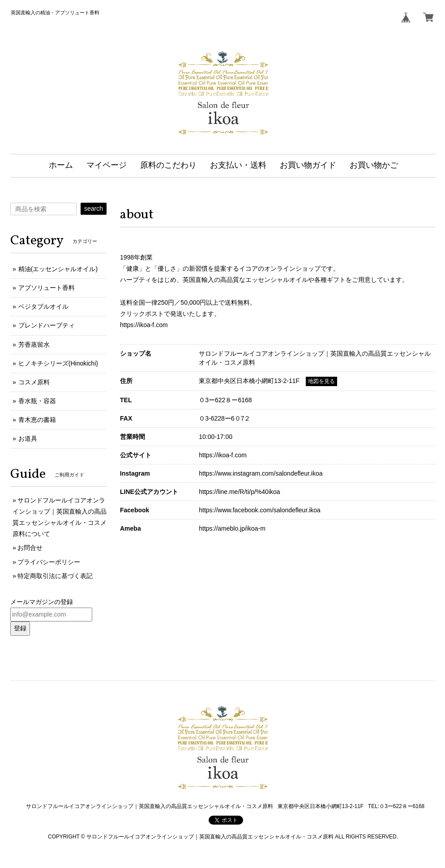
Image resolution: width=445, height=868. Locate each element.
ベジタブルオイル (43, 306)
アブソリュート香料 (47, 288)
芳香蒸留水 (34, 345)
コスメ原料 (34, 382)
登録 (20, 628)
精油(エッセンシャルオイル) (58, 269)
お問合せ (30, 548)
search (94, 208)
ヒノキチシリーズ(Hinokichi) (58, 363)
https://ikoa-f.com (144, 325)
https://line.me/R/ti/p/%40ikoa (239, 492)
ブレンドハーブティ (47, 325)
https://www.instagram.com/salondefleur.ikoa (261, 473)
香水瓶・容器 (37, 401)
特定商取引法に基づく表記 (55, 576)
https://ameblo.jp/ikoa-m (232, 528)
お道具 (28, 438)
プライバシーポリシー (49, 562)
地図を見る (321, 381)
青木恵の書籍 (37, 420)
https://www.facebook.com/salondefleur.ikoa (260, 510)
